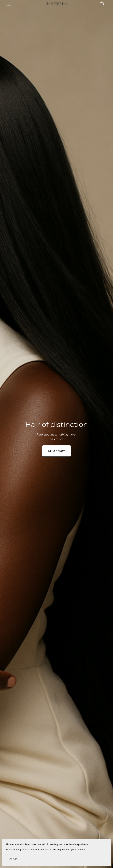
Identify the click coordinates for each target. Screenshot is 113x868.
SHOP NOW (56, 451)
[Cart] (103, 3)
